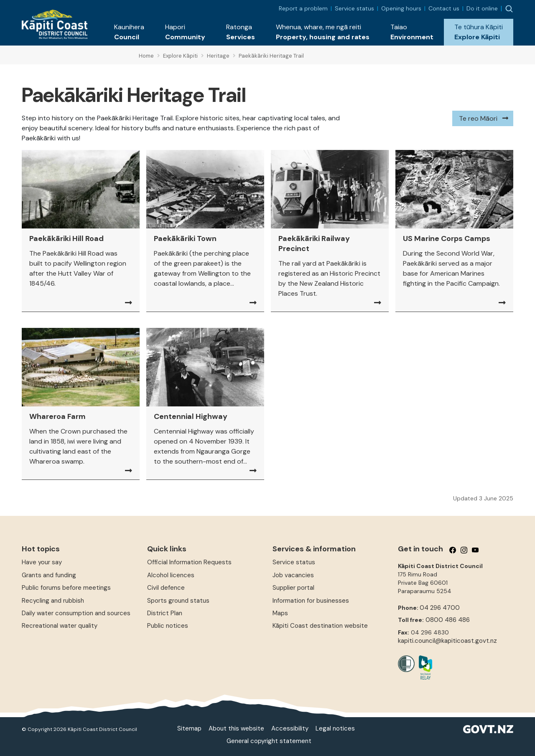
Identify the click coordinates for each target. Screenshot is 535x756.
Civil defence (166, 588)
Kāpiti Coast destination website (320, 626)
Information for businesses (311, 601)
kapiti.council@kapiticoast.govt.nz (447, 641)
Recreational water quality (60, 626)
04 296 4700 (440, 608)
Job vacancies (293, 575)
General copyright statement (269, 741)
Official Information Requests (189, 562)
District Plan (165, 613)
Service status (354, 8)
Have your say (42, 562)
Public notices (168, 626)
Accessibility (290, 728)
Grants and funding (49, 575)
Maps (280, 613)
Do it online (482, 8)
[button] (129, 32)
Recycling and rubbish (53, 601)
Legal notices (335, 728)
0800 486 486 (448, 620)
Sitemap (189, 728)
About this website (236, 728)
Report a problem (303, 8)
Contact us (444, 8)
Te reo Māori (478, 118)
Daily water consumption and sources (76, 613)
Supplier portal (293, 588)
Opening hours (401, 8)
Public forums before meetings (66, 588)
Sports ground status (178, 601)
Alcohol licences (171, 575)
